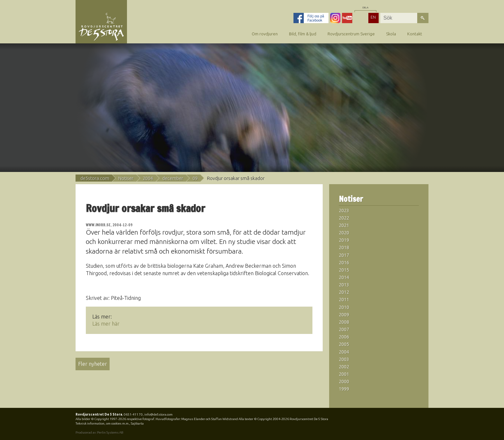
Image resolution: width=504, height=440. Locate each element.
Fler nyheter (93, 364)
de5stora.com (95, 178)
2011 (344, 300)
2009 (344, 315)
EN (373, 17)
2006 (344, 337)
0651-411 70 (133, 414)
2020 (344, 233)
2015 (344, 270)
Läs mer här (106, 324)
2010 (344, 307)
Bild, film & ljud (303, 34)
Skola (391, 34)
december (173, 178)
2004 (148, 178)
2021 (344, 225)
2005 (344, 344)
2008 (344, 322)
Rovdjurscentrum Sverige (351, 34)
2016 (344, 263)
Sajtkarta (137, 423)
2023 (344, 211)
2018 (344, 247)
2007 (344, 329)
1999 (344, 389)
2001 (344, 374)
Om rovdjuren (265, 34)
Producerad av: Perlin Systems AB (99, 432)
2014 (344, 277)
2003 (344, 359)
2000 (344, 382)
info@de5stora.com (158, 414)
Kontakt (415, 34)
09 (195, 178)
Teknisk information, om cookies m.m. (102, 423)
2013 (344, 285)
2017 (344, 255)
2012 (344, 292)
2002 (344, 367)
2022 (344, 218)
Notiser (126, 178)
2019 (344, 240)
